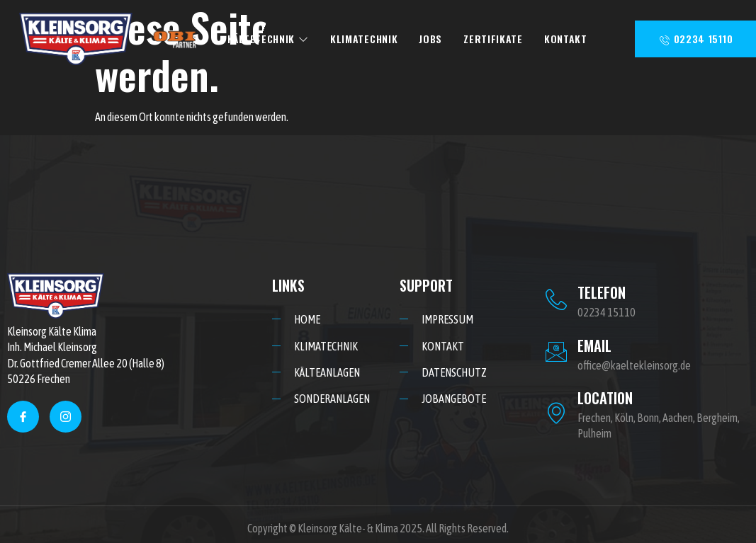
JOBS (430, 39)
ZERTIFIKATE (493, 39)
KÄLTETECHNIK (268, 39)
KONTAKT (566, 39)
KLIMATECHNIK (364, 39)
